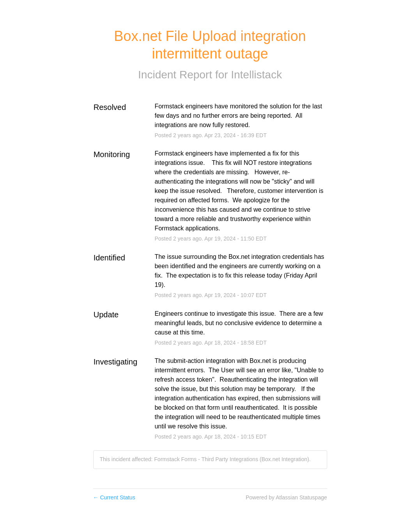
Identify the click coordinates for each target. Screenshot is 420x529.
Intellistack (256, 75)
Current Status (114, 497)
